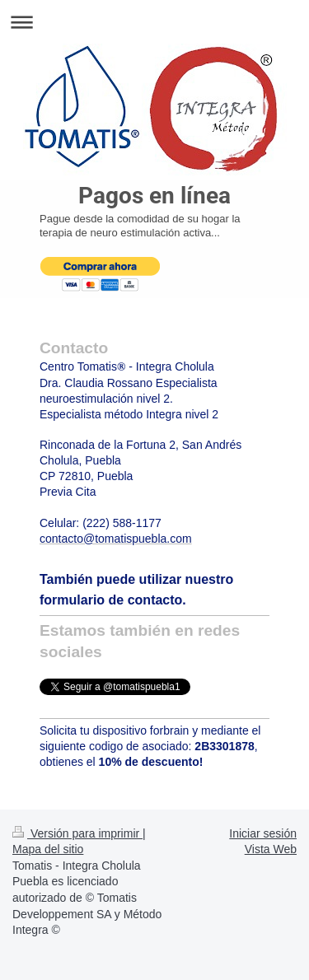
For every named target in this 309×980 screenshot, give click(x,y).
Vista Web (271, 849)
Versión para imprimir (77, 833)
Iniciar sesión (263, 833)
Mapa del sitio (48, 849)
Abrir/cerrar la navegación (154, 22)
